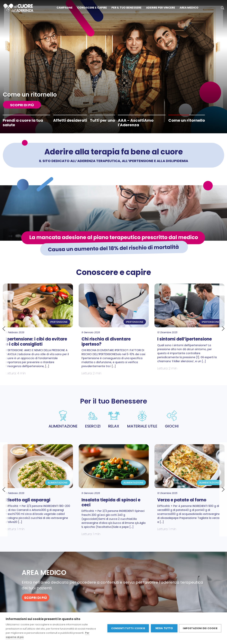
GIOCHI (172, 419)
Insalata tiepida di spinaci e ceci (111, 502)
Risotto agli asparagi (28, 500)
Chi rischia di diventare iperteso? (106, 342)
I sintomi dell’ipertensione (185, 339)
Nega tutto (164, 628)
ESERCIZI (93, 419)
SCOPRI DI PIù (22, 105)
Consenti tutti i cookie (128, 628)
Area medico (189, 8)
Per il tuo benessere (126, 8)
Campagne (65, 8)
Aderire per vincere (161, 8)
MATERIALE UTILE (142, 419)
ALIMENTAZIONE (63, 419)
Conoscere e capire (92, 8)
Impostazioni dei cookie (200, 628)
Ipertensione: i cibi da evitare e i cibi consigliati (36, 342)
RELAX (114, 419)
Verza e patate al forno (182, 500)
